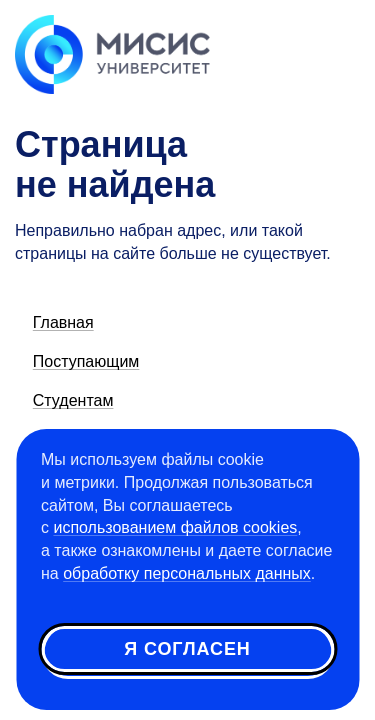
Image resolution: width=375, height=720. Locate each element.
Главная (63, 322)
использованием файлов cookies (175, 527)
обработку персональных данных (187, 573)
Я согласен (187, 649)
